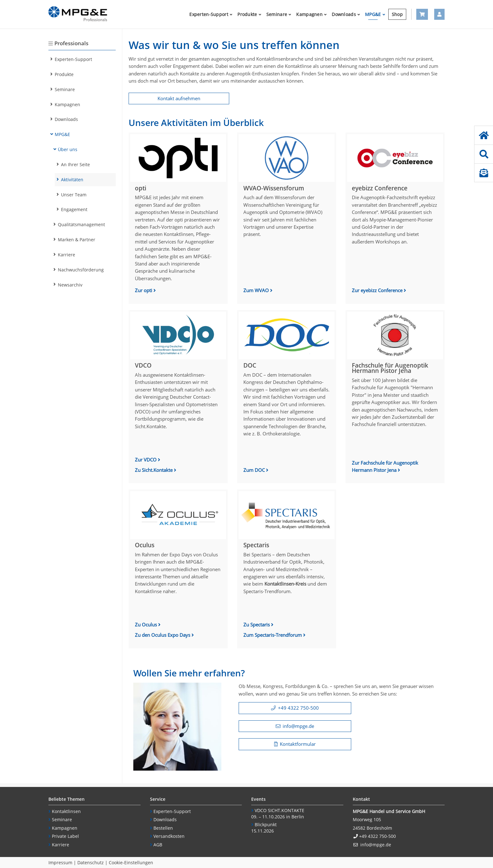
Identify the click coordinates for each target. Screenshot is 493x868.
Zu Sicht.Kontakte (154, 470)
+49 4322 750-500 (298, 708)
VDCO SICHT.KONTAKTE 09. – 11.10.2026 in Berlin (278, 814)
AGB (158, 845)
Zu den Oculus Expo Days (163, 635)
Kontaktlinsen (66, 811)
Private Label (65, 836)
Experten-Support (172, 811)
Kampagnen (65, 828)
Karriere (61, 845)
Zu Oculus (146, 625)
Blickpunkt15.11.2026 (264, 828)
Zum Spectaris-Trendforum (273, 635)
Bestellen (163, 828)
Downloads (165, 819)
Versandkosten (169, 836)
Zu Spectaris (257, 625)
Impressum (60, 863)
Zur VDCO (146, 460)
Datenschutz (91, 863)
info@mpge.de (298, 726)
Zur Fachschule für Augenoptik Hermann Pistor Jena (385, 466)
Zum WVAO (257, 290)
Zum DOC (255, 470)
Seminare (62, 819)
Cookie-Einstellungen (131, 863)
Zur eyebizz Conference (378, 290)
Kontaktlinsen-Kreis (285, 584)
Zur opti (144, 290)
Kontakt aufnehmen (179, 98)
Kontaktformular (298, 744)
